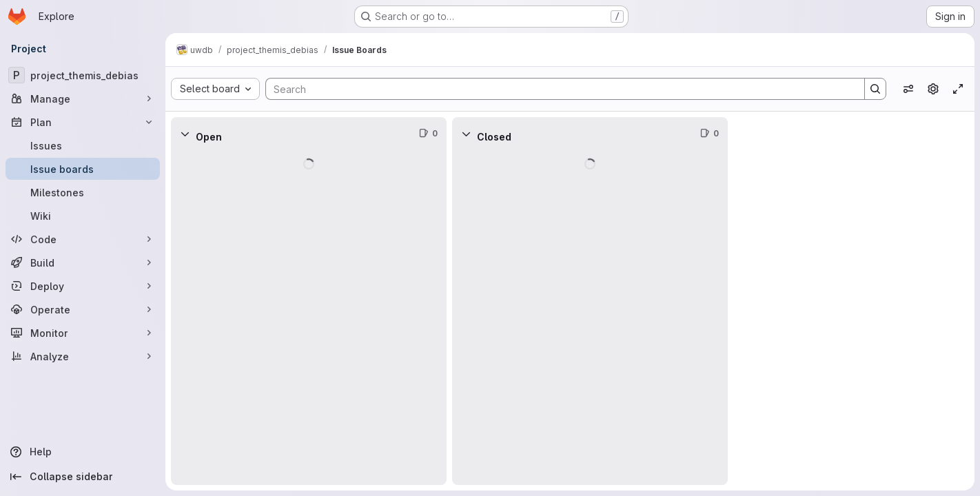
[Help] (83, 452)
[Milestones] (83, 192)
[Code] (83, 239)
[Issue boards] (83, 169)
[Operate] (83, 309)
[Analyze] (83, 356)
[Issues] (83, 145)
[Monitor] (83, 333)
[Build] (83, 262)
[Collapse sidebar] (83, 477)
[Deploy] (83, 286)
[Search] (558, 89)
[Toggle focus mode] (958, 89)
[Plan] (83, 122)
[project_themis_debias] (83, 75)
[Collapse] (185, 134)
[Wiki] (83, 216)
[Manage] (83, 99)
